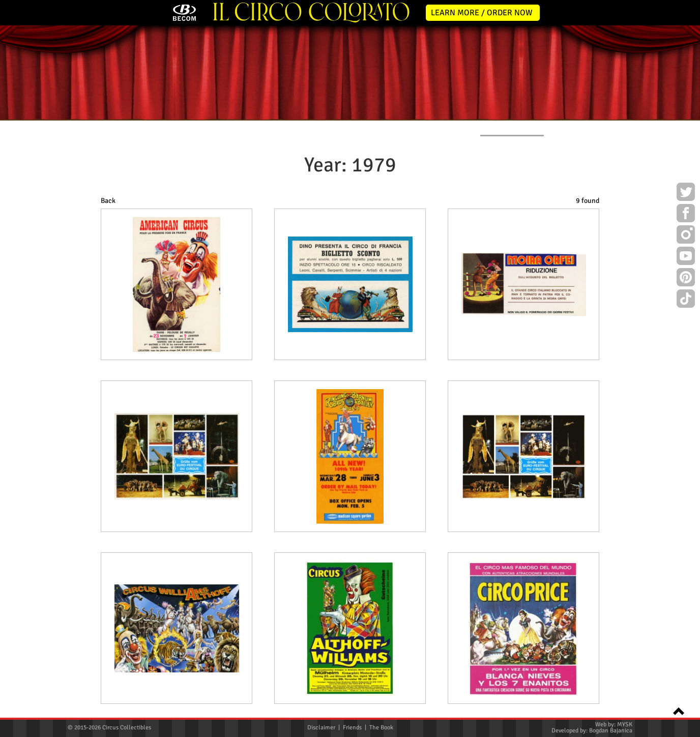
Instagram (686, 236)
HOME (77, 128)
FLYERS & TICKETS (512, 128)
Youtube (686, 257)
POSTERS (273, 128)
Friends (352, 728)
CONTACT (592, 128)
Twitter (686, 193)
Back (108, 201)
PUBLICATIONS (424, 128)
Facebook (686, 215)
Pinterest (686, 279)
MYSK (625, 725)
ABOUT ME (203, 128)
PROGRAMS (345, 128)
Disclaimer (321, 728)
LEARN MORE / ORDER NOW (482, 13)
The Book (381, 728)
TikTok (686, 300)
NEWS (137, 128)
